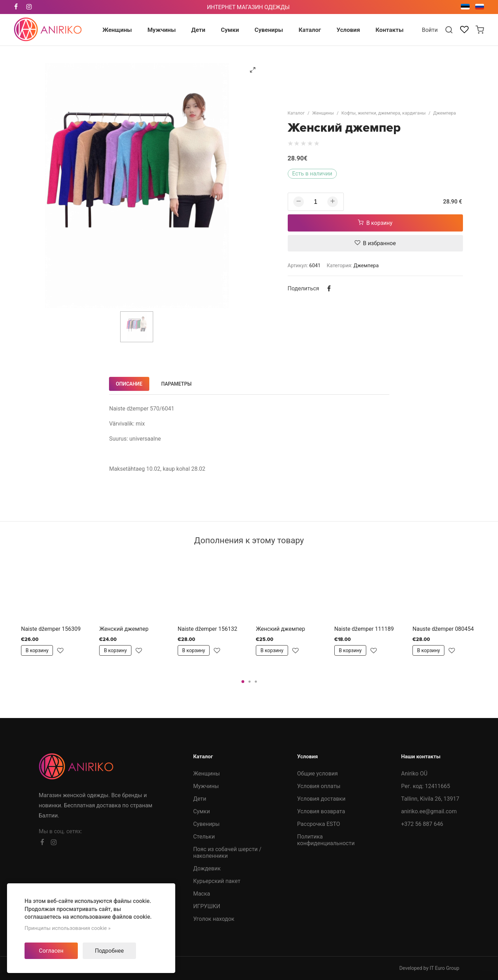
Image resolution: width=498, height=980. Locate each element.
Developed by (429, 968)
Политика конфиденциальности (326, 840)
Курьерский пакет (217, 881)
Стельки (204, 837)
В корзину (375, 223)
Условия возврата (321, 811)
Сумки (202, 811)
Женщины (323, 113)
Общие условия (318, 774)
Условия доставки (321, 799)
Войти (430, 30)
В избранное (375, 243)
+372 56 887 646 (422, 824)
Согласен (51, 951)
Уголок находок (214, 919)
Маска (202, 894)
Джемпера (445, 113)
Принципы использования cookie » (68, 928)
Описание (129, 384)
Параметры (176, 384)
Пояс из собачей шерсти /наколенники (227, 853)
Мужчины (206, 786)
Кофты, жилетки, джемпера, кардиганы (384, 113)
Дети (200, 799)
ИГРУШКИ (207, 906)
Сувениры (206, 824)
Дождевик (207, 868)
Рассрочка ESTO (319, 824)
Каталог (296, 113)
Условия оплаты (319, 786)
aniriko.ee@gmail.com (429, 811)
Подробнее (110, 951)
